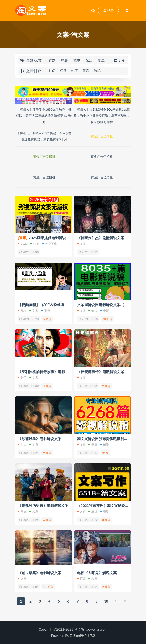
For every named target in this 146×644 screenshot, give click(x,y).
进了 (22, 377)
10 (106, 601)
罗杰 (52, 60)
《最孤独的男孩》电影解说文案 (43, 506)
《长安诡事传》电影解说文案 (100, 372)
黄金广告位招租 (102, 136)
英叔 (81, 578)
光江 (89, 60)
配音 (22, 310)
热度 (75, 71)
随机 (97, 71)
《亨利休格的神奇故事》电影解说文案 (49, 372)
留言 (86, 71)
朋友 (22, 511)
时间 (52, 71)
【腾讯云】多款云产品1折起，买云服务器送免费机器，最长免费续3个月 (44, 136)
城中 (77, 60)
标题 (63, 71)
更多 (119, 60)
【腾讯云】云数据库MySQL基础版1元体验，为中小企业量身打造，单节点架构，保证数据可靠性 (102, 116)
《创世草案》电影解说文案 (40, 573)
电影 (105, 310)
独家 (35, 244)
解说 (93, 310)
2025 (23, 244)
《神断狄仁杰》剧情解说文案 (100, 238)
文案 (81, 244)
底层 (64, 60)
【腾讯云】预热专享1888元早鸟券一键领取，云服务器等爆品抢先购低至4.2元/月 (44, 116)
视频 (46, 310)
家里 (101, 60)
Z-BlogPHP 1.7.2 (82, 636)
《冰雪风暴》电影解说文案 (40, 439)
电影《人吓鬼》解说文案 (97, 573)
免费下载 (50, 244)
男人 (22, 444)
